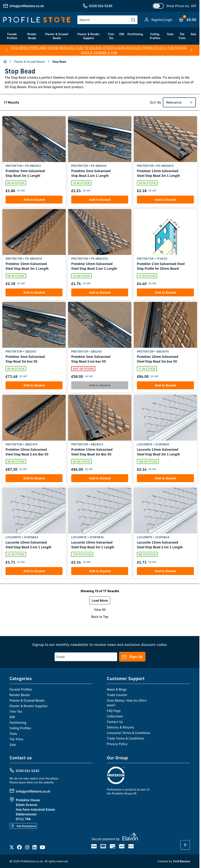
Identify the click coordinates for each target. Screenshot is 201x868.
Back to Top (100, 617)
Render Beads (32, 36)
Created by (174, 861)
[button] (6, 50)
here (151, 50)
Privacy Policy (117, 744)
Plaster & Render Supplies (89, 36)
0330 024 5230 (101, 6)
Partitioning (135, 34)
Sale (193, 34)
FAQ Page (114, 711)
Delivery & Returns (120, 727)
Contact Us (115, 722)
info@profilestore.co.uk (27, 6)
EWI (122, 34)
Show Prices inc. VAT (181, 6)
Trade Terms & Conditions (125, 738)
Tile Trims (182, 36)
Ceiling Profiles (155, 36)
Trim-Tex (111, 36)
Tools (170, 34)
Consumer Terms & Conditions (129, 733)
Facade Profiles (12, 36)
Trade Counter (117, 695)
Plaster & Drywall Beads (57, 36)
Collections (115, 716)
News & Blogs (117, 689)
